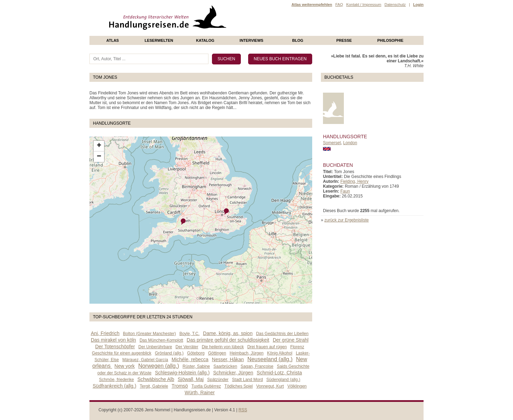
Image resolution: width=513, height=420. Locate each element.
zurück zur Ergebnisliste (346, 220)
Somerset (332, 143)
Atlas (113, 40)
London (350, 143)
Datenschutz (395, 5)
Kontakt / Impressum (364, 5)
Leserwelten (159, 40)
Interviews (251, 40)
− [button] (99, 157)
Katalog (205, 40)
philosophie (390, 40)
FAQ (339, 5)
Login (418, 5)
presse (344, 40)
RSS (243, 410)
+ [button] (99, 146)
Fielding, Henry (354, 181)
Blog (298, 40)
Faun (345, 191)
